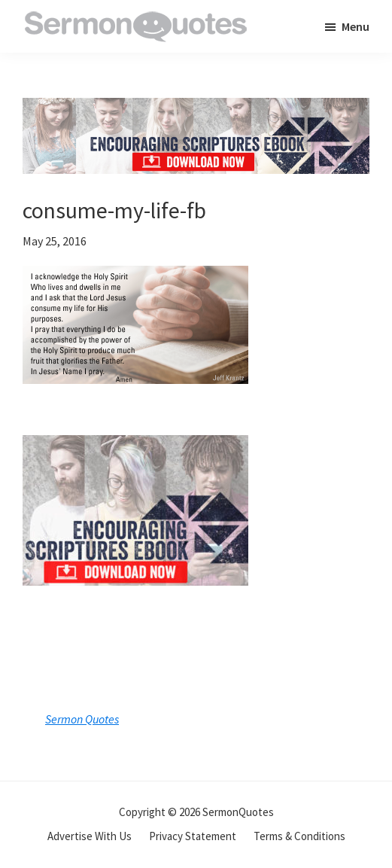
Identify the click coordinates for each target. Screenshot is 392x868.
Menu (356, 26)
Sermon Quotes (82, 719)
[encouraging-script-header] (196, 109)
